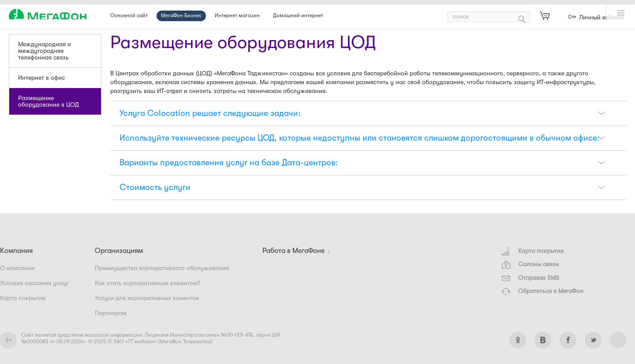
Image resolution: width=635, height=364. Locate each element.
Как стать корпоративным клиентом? (148, 283)
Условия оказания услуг (34, 283)
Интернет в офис (41, 78)
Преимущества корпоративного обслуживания (162, 268)
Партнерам (111, 313)
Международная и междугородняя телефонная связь (45, 51)
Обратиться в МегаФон (543, 291)
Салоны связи (530, 264)
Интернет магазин (237, 16)
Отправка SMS (530, 278)
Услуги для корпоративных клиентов (147, 298)
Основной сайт (129, 16)
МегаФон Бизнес (181, 16)
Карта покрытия (533, 251)
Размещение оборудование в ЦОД (49, 101)
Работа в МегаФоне (293, 251)
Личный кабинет (602, 17)
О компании (17, 268)
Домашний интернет (298, 16)
